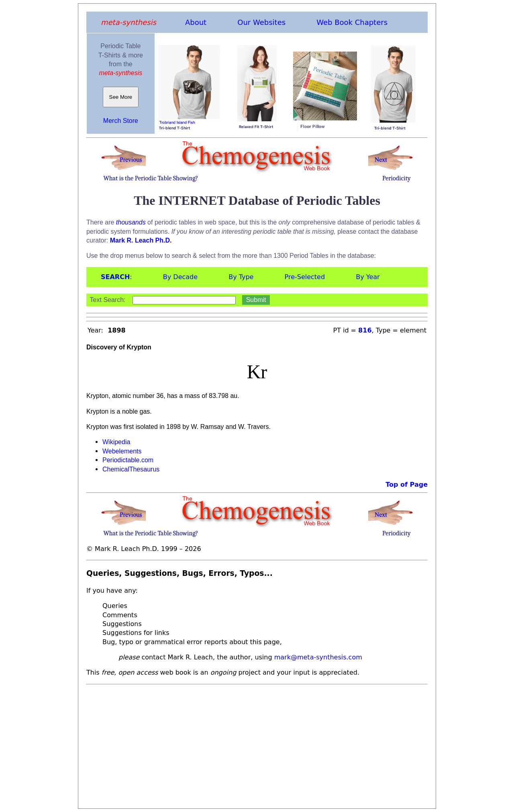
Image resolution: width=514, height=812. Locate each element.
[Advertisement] (257, 744)
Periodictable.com (128, 460)
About (196, 22)
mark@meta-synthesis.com (318, 657)
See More (121, 97)
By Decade (180, 277)
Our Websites (261, 22)
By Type (241, 277)
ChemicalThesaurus (131, 469)
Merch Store (121, 121)
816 (365, 330)
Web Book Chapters (352, 22)
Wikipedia (116, 442)
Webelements (122, 451)
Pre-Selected (305, 277)
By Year (368, 277)
